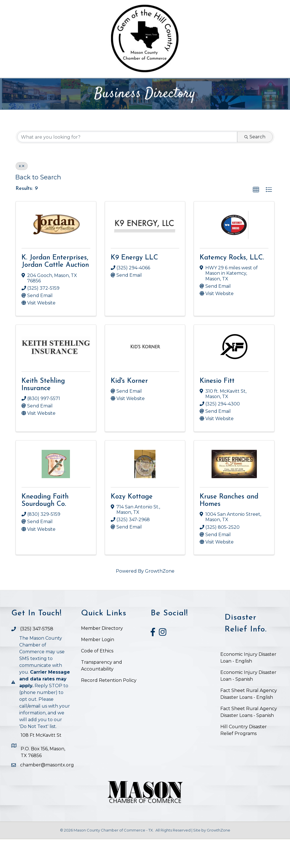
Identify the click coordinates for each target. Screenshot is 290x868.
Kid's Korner (129, 410)
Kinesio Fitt (217, 410)
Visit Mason (240, 85)
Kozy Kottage (132, 526)
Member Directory (102, 657)
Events (200, 85)
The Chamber (75, 85)
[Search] (274, 84)
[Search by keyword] (127, 166)
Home (39, 85)
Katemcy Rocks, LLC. (232, 287)
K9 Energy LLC (134, 287)
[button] (256, 219)
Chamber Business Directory (143, 85)
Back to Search (38, 206)
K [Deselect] (22, 195)
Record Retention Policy (109, 709)
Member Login (98, 669)
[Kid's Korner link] (145, 376)
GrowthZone (160, 600)
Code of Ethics (97, 680)
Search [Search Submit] (255, 166)
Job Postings (145, 100)
